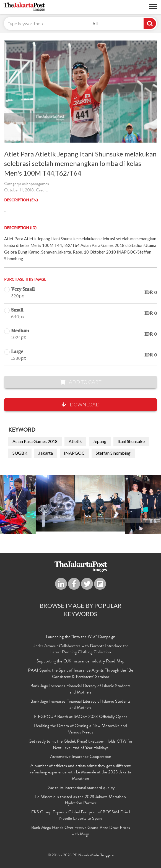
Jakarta (46, 453)
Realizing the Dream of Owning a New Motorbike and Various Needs (80, 729)
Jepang (100, 441)
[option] (80, 503)
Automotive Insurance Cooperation (81, 757)
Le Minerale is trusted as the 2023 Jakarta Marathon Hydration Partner (80, 800)
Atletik (75, 441)
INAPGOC (74, 453)
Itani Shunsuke (131, 441)
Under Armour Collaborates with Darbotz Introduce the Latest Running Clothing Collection (80, 650)
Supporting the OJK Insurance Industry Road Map (80, 662)
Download (81, 404)
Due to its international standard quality (80, 788)
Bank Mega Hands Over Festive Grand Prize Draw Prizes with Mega (81, 831)
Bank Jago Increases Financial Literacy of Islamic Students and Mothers (80, 689)
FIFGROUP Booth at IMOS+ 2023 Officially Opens (81, 717)
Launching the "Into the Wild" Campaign (81, 637)
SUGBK (20, 453)
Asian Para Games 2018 (35, 441)
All (95, 23)
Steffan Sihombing (113, 453)
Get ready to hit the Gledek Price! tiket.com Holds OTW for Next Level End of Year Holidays (80, 745)
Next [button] (142, 504)
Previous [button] (19, 504)
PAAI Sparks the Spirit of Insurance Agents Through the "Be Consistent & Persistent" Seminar (80, 674)
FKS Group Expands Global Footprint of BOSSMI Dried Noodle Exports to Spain (81, 816)
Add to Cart (81, 382)
